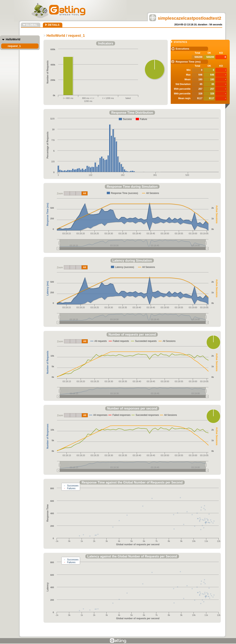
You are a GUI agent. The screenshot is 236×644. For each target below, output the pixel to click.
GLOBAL (32, 25)
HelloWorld (13, 39)
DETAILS (54, 25)
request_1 (14, 46)
